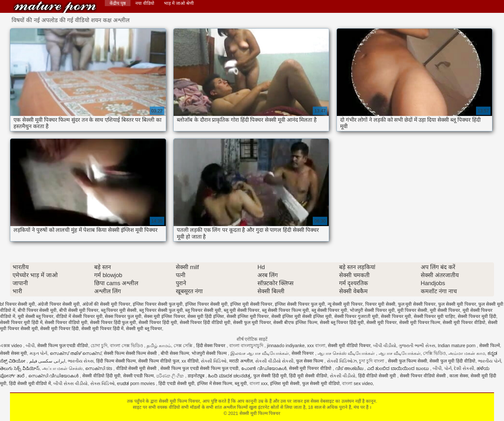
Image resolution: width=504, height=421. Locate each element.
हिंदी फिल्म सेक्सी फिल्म (116, 361)
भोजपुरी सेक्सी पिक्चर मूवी (372, 310)
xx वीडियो (190, 361)
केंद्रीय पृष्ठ (118, 3)
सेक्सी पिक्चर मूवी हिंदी (477, 316)
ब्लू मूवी (241, 383)
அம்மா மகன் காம (467, 353)
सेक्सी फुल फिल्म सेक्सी (408, 361)
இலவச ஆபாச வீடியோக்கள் (260, 353)
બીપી (30, 346)
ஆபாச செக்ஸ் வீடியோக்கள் (347, 353)
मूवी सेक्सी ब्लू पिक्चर (36, 316)
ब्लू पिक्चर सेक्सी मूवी (203, 310)
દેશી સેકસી (464, 368)
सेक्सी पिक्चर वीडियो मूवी (66, 322)
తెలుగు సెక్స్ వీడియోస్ (20, 368)
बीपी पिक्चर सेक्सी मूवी (37, 310)
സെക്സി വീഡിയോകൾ (54, 376)
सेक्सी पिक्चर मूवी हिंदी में (21, 322)
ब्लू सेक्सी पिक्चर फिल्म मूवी (285, 310)
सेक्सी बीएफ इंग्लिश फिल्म (295, 322)
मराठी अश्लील (241, 361)
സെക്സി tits (99, 368)
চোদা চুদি (99, 346)
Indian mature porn (457, 346)
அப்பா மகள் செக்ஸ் (63, 368)
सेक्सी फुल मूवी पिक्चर (252, 322)
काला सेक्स (459, 376)
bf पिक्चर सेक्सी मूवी (18, 304)
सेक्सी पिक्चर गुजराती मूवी (356, 316)
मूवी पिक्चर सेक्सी (412, 310)
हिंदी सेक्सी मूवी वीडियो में (30, 383)
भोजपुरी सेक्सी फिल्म (210, 353)
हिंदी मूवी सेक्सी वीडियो (308, 376)
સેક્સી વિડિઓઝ (342, 361)
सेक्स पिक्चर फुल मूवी (123, 316)
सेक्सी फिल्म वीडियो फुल (159, 361)
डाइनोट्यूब (197, 376)
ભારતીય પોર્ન (490, 361)
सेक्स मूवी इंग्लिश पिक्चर (165, 316)
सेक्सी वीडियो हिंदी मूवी (101, 376)
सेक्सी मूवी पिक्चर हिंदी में (103, 329)
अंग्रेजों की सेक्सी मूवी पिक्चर (106, 304)
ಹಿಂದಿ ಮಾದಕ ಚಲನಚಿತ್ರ (229, 376)
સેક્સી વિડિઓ (214, 361)
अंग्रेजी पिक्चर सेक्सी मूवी (59, 304)
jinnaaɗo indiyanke (286, 346)
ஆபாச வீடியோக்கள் (400, 353)
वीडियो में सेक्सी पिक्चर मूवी (79, 316)
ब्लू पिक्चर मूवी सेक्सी (119, 310)
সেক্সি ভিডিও (434, 353)
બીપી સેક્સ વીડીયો (71, 383)
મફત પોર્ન (39, 353)
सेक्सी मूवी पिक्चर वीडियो (464, 322)
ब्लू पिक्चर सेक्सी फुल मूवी (161, 310)
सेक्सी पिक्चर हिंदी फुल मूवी (113, 322)
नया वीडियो (145, 3)
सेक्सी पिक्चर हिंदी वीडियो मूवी (205, 322)
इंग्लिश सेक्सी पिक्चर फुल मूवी (300, 304)
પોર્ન (448, 368)
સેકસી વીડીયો (343, 376)
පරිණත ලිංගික (171, 376)
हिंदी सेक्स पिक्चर (212, 346)
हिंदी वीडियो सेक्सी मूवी (378, 376)
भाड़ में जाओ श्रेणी (179, 3)
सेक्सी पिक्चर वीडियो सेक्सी (423, 376)
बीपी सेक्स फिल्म (175, 353)
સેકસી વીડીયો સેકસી (274, 361)
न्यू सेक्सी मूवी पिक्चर (345, 304)
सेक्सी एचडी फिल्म (139, 376)
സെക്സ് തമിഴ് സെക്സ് (76, 353)
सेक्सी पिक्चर (303, 353)
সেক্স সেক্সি (184, 346)
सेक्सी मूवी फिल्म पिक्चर (55, 7)
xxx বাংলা (316, 346)
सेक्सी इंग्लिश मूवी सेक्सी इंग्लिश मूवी (301, 316)
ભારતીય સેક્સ (81, 361)
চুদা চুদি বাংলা (372, 361)
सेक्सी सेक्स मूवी (14, 353)
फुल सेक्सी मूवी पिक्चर (457, 304)
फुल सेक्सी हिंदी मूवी (270, 376)
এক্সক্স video (12, 346)
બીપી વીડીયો (385, 346)
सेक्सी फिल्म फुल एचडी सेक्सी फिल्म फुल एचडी (199, 368)
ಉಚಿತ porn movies (136, 383)
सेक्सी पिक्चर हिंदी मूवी (158, 322)
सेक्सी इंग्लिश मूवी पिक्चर (248, 316)
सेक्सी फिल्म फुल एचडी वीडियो (63, 346)
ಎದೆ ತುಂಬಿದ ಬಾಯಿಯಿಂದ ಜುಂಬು (399, 368)
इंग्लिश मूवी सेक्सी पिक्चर (251, 304)
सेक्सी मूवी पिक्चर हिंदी (59, 329)
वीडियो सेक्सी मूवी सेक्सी (137, 368)
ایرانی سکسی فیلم (47, 361)
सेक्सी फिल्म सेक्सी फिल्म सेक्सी (131, 353)
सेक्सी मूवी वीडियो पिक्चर (349, 346)
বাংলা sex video (357, 383)
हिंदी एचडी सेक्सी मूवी (176, 383)
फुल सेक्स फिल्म (310, 361)
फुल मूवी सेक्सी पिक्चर (417, 304)
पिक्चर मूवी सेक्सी (380, 304)
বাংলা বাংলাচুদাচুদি (247, 346)
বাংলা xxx (259, 383)
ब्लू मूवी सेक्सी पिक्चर (242, 310)
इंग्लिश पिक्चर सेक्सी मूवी (206, 304)
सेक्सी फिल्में (490, 346)
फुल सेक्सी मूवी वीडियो (321, 383)
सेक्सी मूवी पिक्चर (382, 322)
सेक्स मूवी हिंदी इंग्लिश (206, 316)
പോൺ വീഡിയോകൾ (264, 368)
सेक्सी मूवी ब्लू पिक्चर (144, 329)
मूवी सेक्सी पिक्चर (445, 310)
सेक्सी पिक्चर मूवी (396, 316)
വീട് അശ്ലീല (350, 368)
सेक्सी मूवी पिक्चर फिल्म (420, 322)
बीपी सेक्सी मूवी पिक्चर (79, 310)
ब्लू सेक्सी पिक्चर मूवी (329, 310)
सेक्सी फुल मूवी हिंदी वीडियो (452, 361)
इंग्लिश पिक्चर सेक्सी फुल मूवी (158, 304)
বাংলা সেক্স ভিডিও (127, 346)
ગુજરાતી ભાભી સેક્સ (417, 346)
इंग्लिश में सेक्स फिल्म (215, 383)
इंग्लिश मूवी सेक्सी (285, 383)
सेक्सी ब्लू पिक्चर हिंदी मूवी (342, 322)
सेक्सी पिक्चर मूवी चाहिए (435, 316)
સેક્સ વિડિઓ (103, 383)
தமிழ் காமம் (159, 346)
